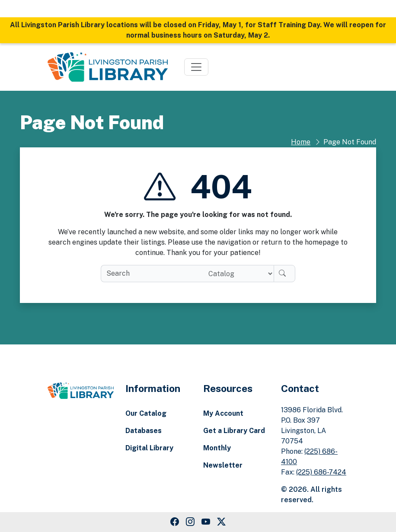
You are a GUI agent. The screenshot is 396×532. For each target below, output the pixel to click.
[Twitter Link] (221, 522)
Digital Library (149, 448)
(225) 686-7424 (321, 472)
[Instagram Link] (190, 522)
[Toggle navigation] (196, 67)
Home (301, 142)
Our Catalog (146, 413)
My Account (223, 413)
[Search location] (238, 274)
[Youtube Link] (206, 522)
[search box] (151, 274)
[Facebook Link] (175, 522)
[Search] (284, 274)
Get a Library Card (234, 431)
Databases (144, 431)
